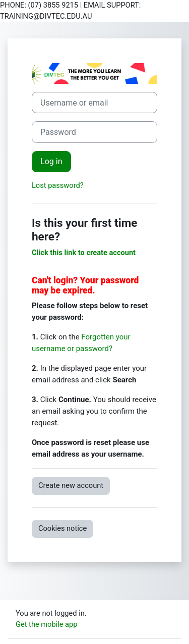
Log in (51, 161)
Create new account (71, 485)
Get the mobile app (46, 624)
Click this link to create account (84, 253)
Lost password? (58, 185)
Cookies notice (62, 528)
